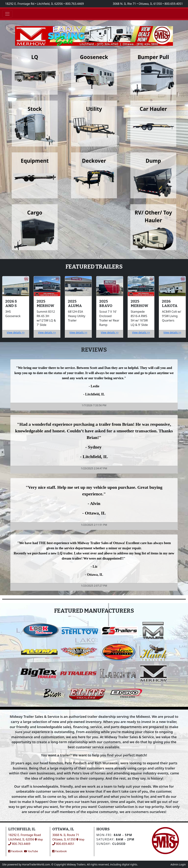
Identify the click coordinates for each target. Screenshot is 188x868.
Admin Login (178, 864)
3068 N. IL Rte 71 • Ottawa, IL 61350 (137, 4)
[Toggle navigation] (7, 14)
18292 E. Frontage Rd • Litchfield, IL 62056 (34, 4)
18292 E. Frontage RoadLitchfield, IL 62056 (26, 837)
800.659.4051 (174, 4)
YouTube (31, 851)
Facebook (15, 851)
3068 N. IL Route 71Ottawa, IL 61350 (68, 837)
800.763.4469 (75, 4)
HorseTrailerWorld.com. (36, 864)
